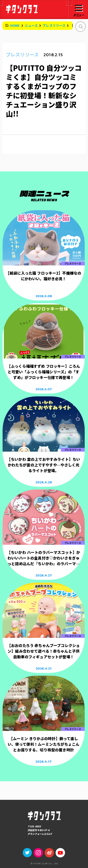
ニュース (31, 25)
